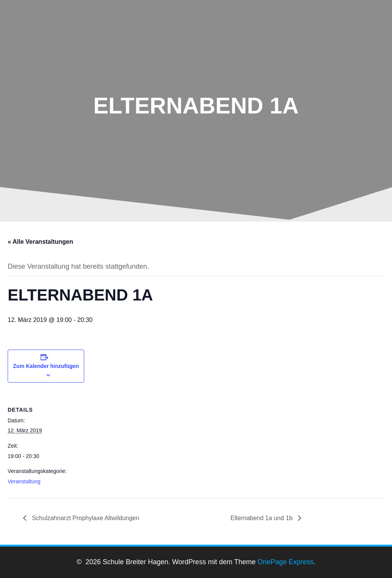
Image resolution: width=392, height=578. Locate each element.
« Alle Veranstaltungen (40, 242)
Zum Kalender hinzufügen (46, 366)
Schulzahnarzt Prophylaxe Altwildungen (85, 518)
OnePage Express (286, 562)
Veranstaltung (24, 481)
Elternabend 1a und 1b (262, 518)
